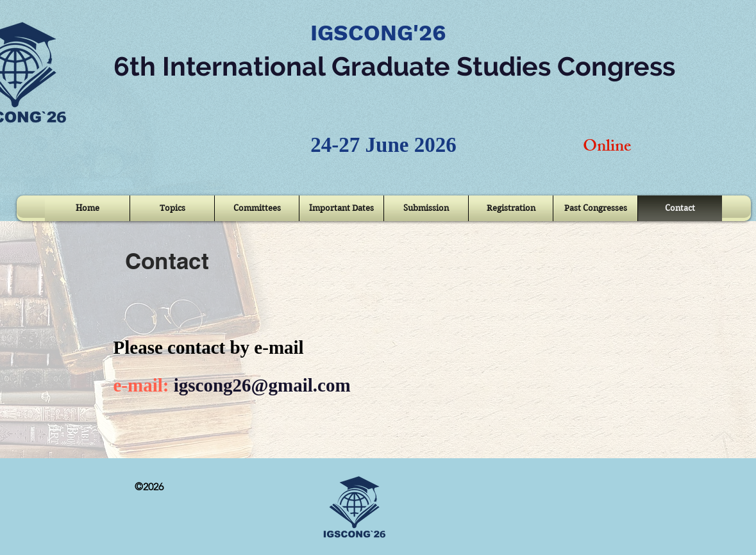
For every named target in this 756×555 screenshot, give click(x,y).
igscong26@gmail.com (262, 385)
